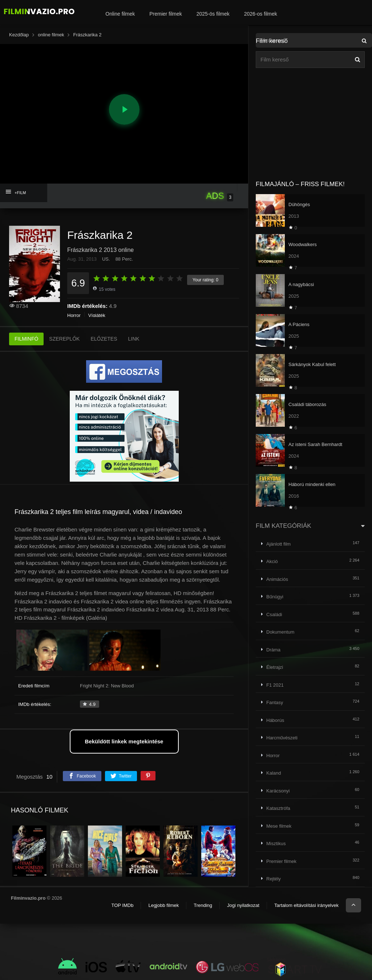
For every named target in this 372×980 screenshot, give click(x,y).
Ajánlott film (278, 544)
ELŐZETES (104, 339)
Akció (272, 561)
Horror (74, 315)
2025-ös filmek (213, 14)
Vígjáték (97, 315)
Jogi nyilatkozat (243, 905)
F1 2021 (275, 685)
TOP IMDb (122, 905)
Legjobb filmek (163, 905)
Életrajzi (275, 667)
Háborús (275, 720)
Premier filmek (165, 14)
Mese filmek (279, 826)
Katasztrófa (278, 808)
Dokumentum (280, 632)
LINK (134, 339)
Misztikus (276, 844)
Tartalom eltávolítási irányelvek (306, 905)
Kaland (274, 773)
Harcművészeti (282, 738)
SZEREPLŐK (64, 339)
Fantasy (275, 702)
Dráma (273, 650)
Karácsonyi (278, 791)
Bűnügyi (275, 597)
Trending (203, 905)
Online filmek (120, 14)
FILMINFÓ (26, 339)
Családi (274, 614)
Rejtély (274, 879)
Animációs (277, 579)
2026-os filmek (261, 14)
